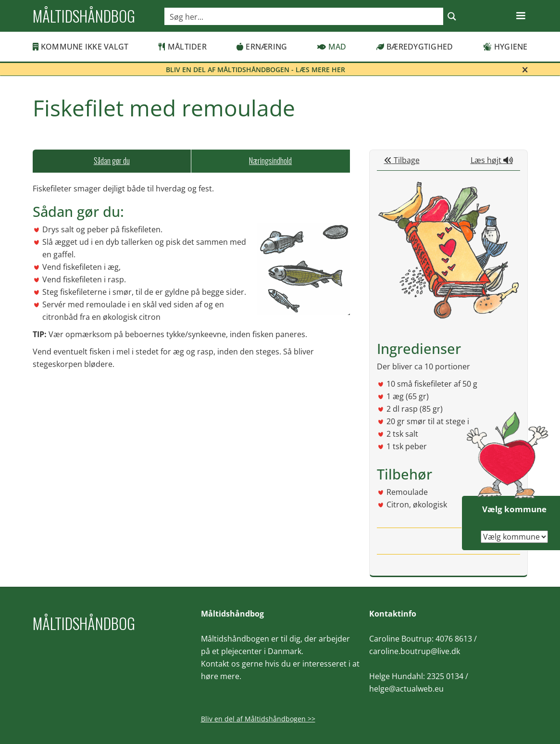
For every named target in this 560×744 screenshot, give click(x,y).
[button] (521, 16)
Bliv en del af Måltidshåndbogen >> (258, 719)
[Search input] (304, 16)
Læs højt (492, 160)
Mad (332, 47)
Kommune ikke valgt (81, 47)
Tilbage (402, 160)
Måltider (183, 47)
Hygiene (505, 47)
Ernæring (262, 47)
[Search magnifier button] (452, 16)
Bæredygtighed (415, 47)
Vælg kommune (514, 509)
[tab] (112, 161)
